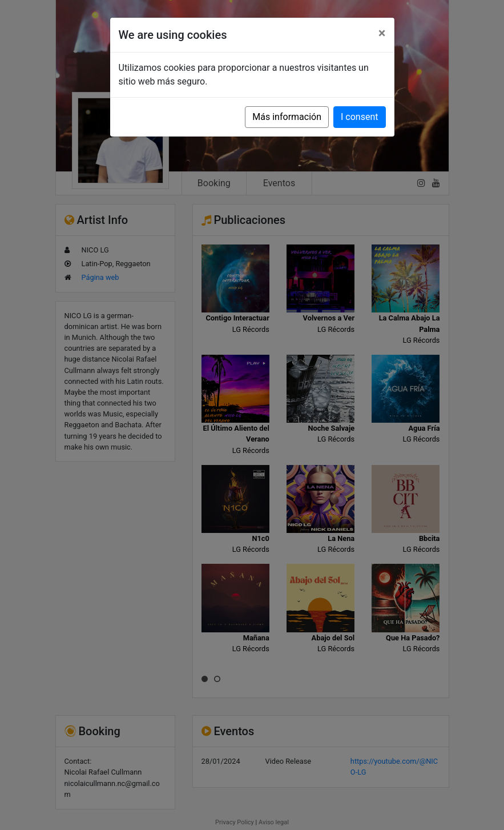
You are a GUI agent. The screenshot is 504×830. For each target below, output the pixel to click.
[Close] (382, 33)
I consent (359, 117)
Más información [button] (287, 117)
